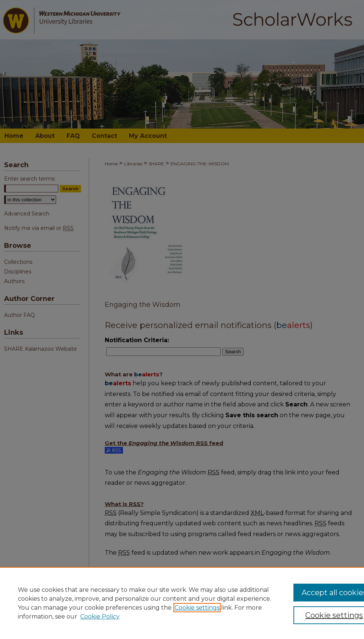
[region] (182, 603)
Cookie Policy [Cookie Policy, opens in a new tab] (100, 617)
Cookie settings (197, 608)
